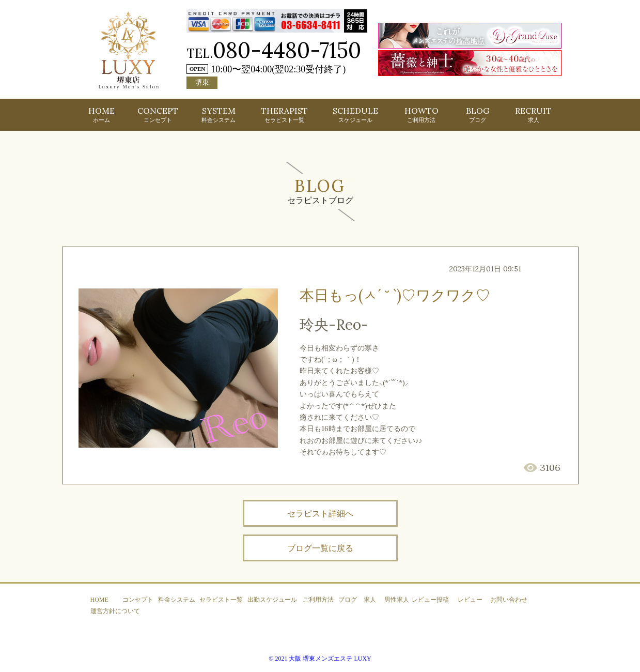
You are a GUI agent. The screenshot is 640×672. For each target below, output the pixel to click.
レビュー (470, 600)
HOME (102, 114)
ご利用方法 (318, 600)
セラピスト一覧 (221, 600)
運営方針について (115, 611)
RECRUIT (533, 114)
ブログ (348, 600)
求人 (370, 600)
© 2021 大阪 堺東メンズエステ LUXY (320, 659)
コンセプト (138, 600)
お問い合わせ (509, 600)
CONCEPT (158, 114)
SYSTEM (218, 114)
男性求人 (397, 600)
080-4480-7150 (287, 50)
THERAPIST (284, 114)
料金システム (177, 600)
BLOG (478, 114)
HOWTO (422, 114)
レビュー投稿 (430, 600)
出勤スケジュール (272, 600)
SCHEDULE (355, 114)
